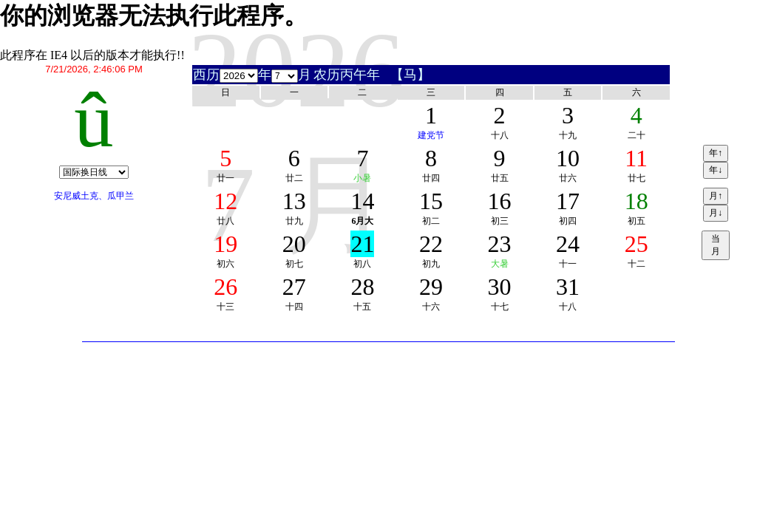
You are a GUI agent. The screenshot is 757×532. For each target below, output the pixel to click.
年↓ (716, 170)
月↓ (716, 213)
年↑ (716, 153)
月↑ (716, 196)
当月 (716, 245)
